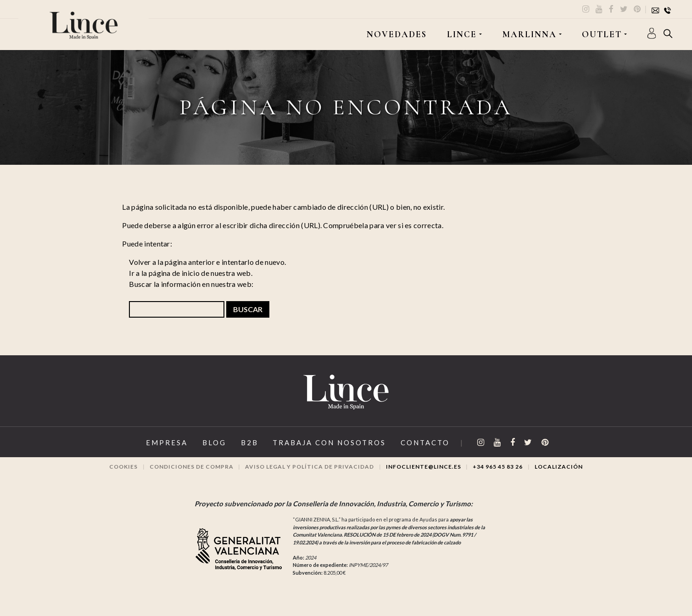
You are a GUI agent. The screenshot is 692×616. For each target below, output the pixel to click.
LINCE (462, 34)
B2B (250, 442)
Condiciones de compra (192, 467)
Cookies (123, 467)
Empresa (167, 442)
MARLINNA (530, 34)
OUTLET (602, 34)
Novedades (397, 34)
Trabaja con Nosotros (329, 442)
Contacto (425, 442)
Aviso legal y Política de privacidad (310, 467)
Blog (214, 442)
